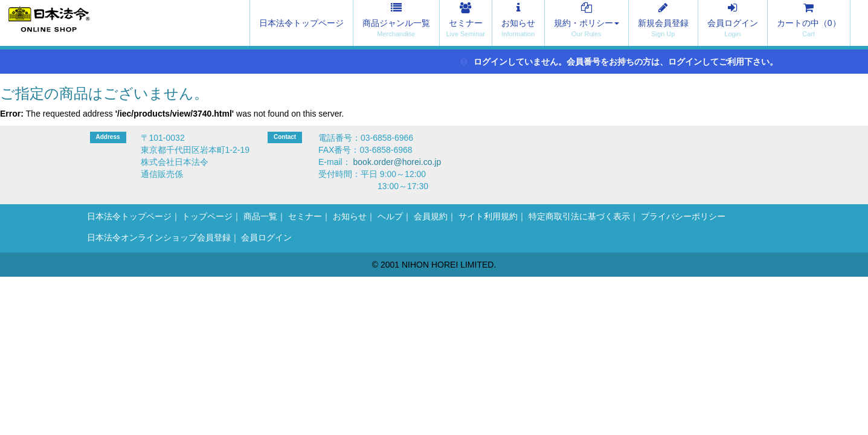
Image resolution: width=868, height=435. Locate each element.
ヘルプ (390, 216)
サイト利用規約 (488, 216)
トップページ (207, 216)
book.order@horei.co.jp (397, 162)
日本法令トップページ (301, 23)
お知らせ (518, 23)
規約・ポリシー (587, 23)
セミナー (466, 23)
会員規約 (431, 216)
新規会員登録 (663, 23)
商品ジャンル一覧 (396, 23)
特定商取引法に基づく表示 (579, 216)
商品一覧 (260, 216)
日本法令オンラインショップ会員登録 (159, 237)
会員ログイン (733, 23)
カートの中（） (809, 23)
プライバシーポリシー (683, 216)
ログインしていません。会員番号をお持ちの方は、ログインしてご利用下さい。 (619, 62)
